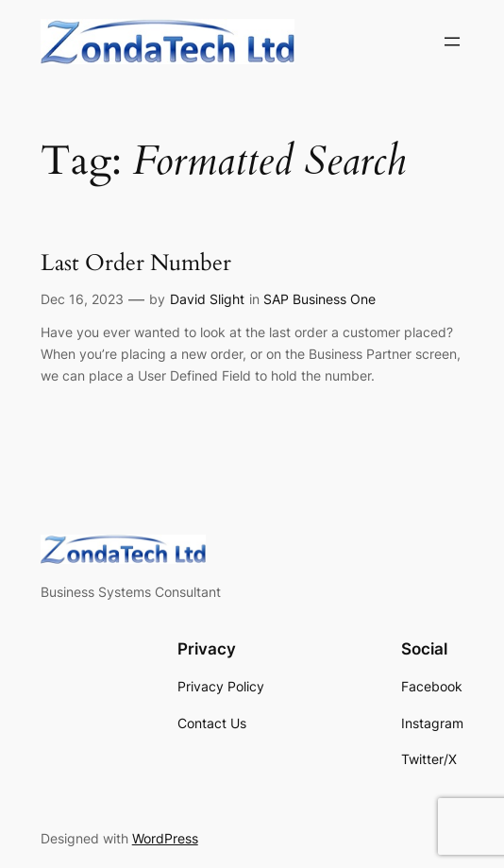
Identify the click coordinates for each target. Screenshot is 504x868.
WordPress (165, 838)
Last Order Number (136, 264)
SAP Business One (319, 299)
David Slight (207, 299)
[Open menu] (452, 42)
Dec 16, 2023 (82, 299)
